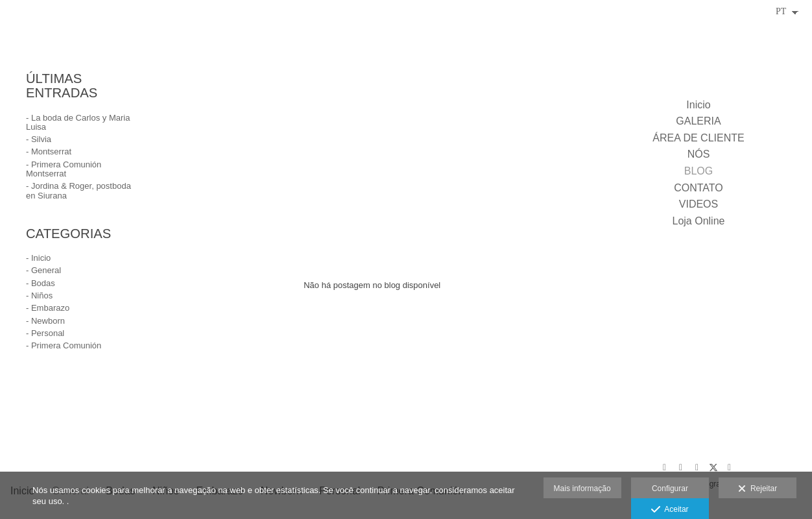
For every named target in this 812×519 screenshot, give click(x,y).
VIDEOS (699, 204)
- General (43, 270)
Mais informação (582, 489)
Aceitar (670, 510)
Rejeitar (758, 489)
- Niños (39, 296)
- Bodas (41, 283)
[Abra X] (713, 468)
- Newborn (45, 321)
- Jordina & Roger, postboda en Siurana (78, 190)
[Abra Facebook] (697, 468)
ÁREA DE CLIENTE (698, 138)
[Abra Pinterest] (681, 468)
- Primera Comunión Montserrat (64, 169)
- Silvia (39, 139)
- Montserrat (49, 151)
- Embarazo (48, 308)
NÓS (699, 154)
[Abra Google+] (665, 468)
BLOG (699, 171)
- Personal (45, 333)
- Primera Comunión (64, 345)
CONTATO (699, 188)
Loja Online (699, 221)
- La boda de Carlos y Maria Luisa (78, 122)
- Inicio (38, 258)
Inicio (698, 105)
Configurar (670, 489)
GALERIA (698, 121)
